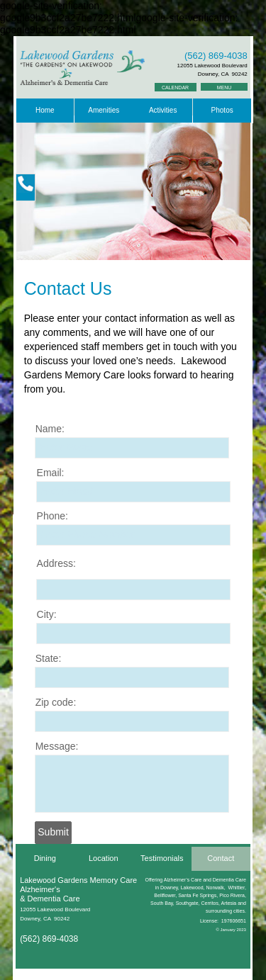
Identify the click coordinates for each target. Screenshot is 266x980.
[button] (26, 187)
